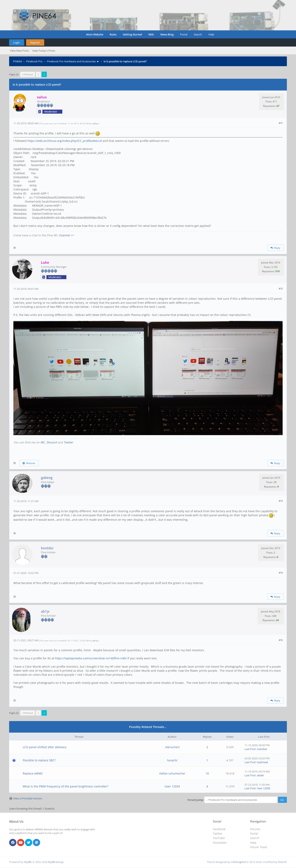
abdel (260, 775)
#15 (281, 640)
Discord (52, 442)
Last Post (250, 749)
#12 (281, 288)
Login (17, 42)
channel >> (66, 235)
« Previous (28, 74)
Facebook (219, 829)
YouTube (219, 838)
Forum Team (259, 847)
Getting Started (132, 34)
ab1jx (45, 611)
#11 (281, 123)
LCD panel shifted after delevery (45, 747)
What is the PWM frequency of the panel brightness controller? (65, 786)
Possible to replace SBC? (39, 760)
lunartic (172, 760)
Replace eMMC (33, 773)
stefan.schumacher (172, 773)
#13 (281, 501)
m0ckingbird (238, 862)
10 (207, 773)
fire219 (282, 862)
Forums (255, 829)
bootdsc (47, 548)
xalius (95, 123)
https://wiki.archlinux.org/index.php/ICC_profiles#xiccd (65, 141)
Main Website (95, 34)
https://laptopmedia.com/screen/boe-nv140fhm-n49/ (91, 658)
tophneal (262, 762)
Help (211, 34)
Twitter (68, 442)
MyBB (28, 862)
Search (198, 34)
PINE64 (17, 61)
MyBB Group (56, 862)
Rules (113, 34)
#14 (281, 573)
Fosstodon (220, 843)
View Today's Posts (44, 51)
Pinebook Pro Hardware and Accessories (71, 61)
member (262, 749)
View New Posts (19, 51)
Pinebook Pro (34, 61)
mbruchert (172, 747)
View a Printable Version (28, 798)
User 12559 (172, 786)
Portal (184, 34)
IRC (43, 442)
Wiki (151, 34)
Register (35, 42)
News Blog (167, 34)
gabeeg (47, 478)
